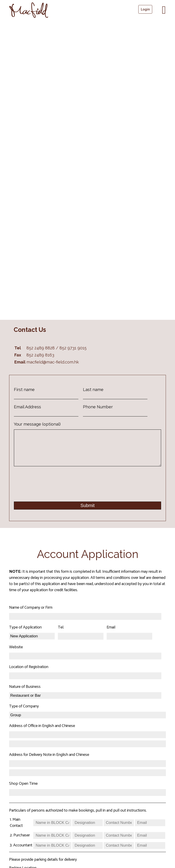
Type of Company (24, 713)
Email (111, 634)
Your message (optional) (37, 424)
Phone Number (98, 407)
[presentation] (49, 488)
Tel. (61, 634)
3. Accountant (21, 852)
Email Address (27, 407)
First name (24, 390)
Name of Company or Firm (31, 615)
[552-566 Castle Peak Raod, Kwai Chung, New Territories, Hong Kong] (87, 168)
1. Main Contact (16, 830)
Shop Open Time (23, 791)
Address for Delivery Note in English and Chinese (49, 762)
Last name (93, 390)
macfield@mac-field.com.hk (53, 362)
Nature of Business (25, 694)
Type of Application (25, 634)
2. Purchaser (20, 842)
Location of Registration (29, 674)
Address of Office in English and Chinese (42, 733)
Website (16, 654)
